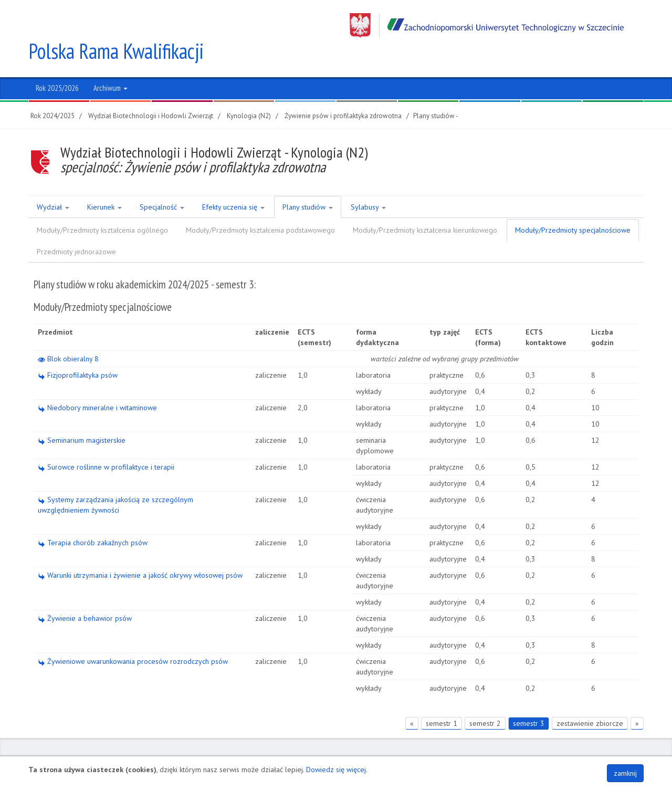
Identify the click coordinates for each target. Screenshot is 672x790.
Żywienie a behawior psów (85, 594)
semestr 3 (529, 699)
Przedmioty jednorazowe (76, 227)
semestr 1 (442, 699)
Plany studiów (308, 182)
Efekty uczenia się (233, 182)
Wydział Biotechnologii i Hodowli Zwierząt (151, 91)
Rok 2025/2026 (57, 63)
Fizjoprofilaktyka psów (78, 350)
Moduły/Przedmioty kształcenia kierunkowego (425, 205)
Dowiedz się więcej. (337, 770)
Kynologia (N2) (249, 91)
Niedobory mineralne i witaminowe (97, 383)
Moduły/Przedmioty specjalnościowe (573, 205)
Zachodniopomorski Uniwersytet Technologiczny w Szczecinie (487, 25)
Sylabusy (368, 182)
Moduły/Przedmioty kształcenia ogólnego (102, 205)
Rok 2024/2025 (52, 91)
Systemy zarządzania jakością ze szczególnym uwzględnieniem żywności (115, 480)
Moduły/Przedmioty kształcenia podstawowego (260, 205)
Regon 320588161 (415, 751)
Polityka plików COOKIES (604, 751)
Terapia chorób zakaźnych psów (93, 518)
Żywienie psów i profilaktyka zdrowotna (343, 91)
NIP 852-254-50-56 (352, 751)
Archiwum (111, 63)
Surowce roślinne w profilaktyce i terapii (106, 442)
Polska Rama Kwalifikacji (116, 26)
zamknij (625, 773)
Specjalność (162, 182)
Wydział (53, 182)
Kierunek (104, 182)
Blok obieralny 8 (68, 334)
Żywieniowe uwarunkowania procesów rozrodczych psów (133, 637)
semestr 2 (485, 699)
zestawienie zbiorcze (590, 699)
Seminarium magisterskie (82, 415)
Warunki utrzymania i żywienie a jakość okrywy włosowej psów (140, 550)
